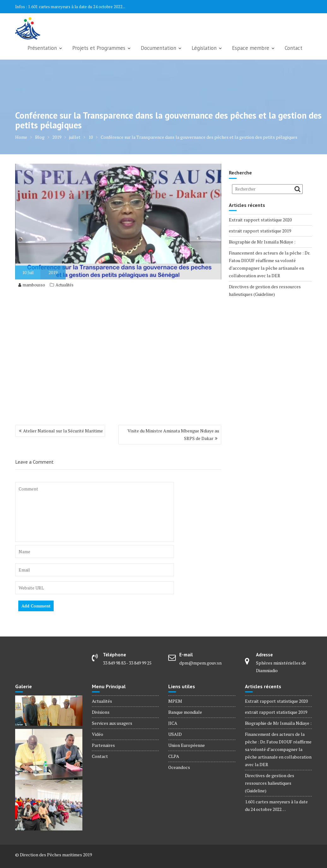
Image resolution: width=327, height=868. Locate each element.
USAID (175, 734)
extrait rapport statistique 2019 (260, 231)
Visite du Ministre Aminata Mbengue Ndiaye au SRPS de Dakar (173, 434)
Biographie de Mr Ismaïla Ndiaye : (262, 242)
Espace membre (251, 48)
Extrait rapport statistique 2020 (260, 220)
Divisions (101, 712)
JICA (173, 723)
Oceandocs (179, 767)
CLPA (174, 756)
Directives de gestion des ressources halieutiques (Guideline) (270, 783)
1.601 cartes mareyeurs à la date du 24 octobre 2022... (77, 7)
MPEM (175, 701)
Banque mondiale (185, 712)
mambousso (32, 285)
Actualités (65, 285)
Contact (294, 48)
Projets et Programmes (99, 48)
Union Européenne (187, 745)
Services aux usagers (112, 723)
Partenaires (103, 745)
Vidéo (98, 734)
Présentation (42, 48)
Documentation (158, 48)
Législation (204, 48)
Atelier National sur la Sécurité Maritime (63, 431)
